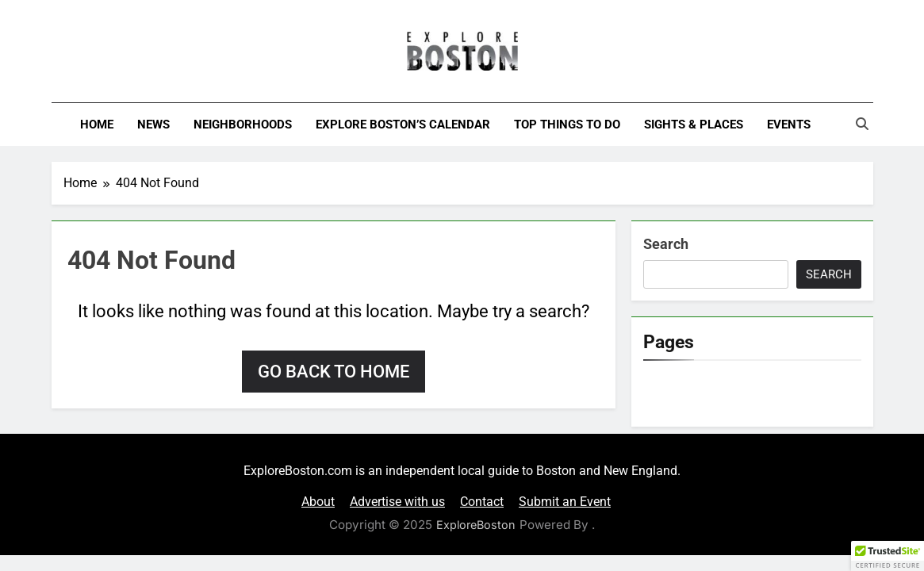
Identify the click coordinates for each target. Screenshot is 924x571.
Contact (482, 502)
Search (666, 244)
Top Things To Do (567, 125)
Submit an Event (565, 502)
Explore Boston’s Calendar (403, 125)
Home (97, 125)
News (153, 125)
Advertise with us (397, 502)
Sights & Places (694, 125)
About (318, 502)
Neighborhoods (243, 125)
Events (789, 125)
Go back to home (334, 372)
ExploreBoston (476, 525)
